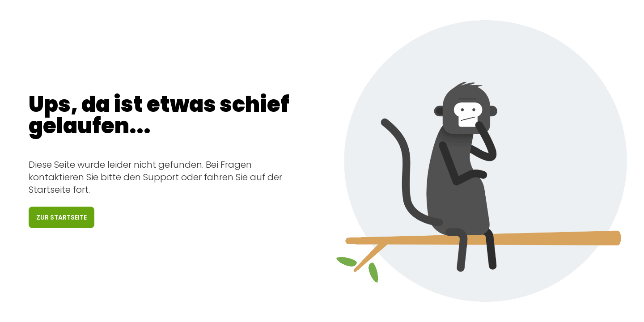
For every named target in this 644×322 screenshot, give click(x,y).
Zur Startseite (61, 217)
